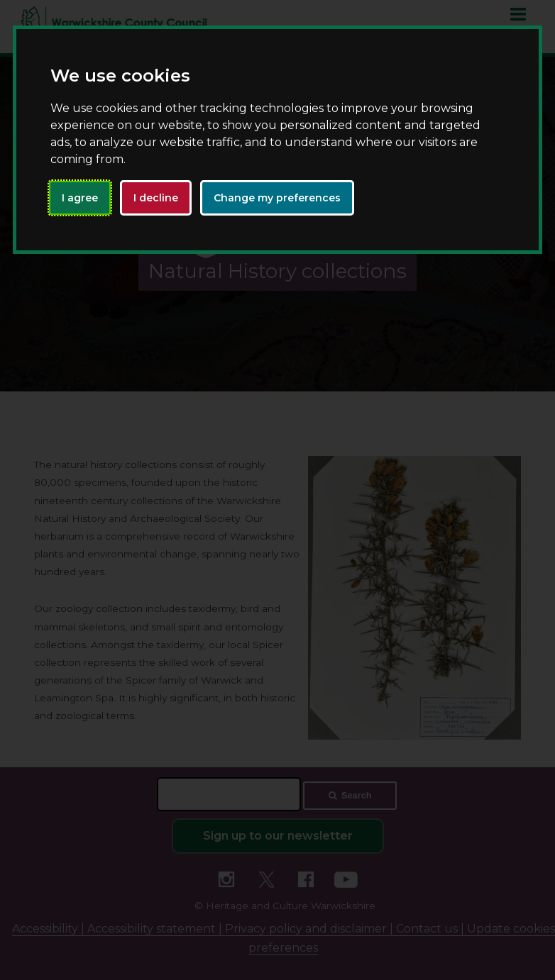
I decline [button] (156, 198)
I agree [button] (80, 198)
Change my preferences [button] (277, 198)
